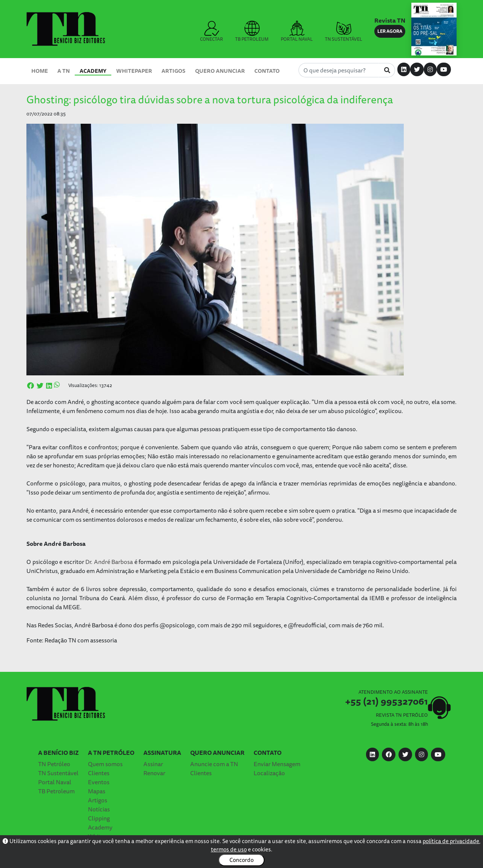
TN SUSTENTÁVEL (344, 32)
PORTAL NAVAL (297, 32)
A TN (64, 71)
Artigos (173, 71)
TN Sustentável (58, 773)
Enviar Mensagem (277, 764)
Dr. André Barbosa (110, 562)
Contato (267, 71)
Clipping (99, 818)
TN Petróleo (54, 764)
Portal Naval (55, 782)
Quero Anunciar (220, 71)
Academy (93, 71)
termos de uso (229, 849)
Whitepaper (134, 71)
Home (40, 71)
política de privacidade (451, 841)
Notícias (99, 809)
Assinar (153, 764)
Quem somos (105, 764)
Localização (269, 773)
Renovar (154, 773)
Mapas (97, 791)
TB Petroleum (56, 791)
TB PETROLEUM (252, 32)
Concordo (241, 860)
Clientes (99, 773)
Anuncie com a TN (214, 764)
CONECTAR (212, 32)
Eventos (99, 782)
